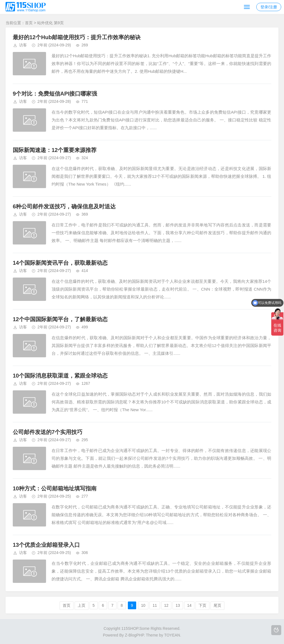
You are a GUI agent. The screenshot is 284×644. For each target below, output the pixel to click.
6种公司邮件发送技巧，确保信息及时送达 (64, 206)
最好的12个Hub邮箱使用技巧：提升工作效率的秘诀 (77, 37)
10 (143, 605)
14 (189, 605)
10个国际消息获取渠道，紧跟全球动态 (60, 376)
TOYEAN (172, 635)
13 (178, 605)
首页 (29, 23)
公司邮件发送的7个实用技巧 (48, 432)
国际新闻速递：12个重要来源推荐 (55, 150)
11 (155, 605)
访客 (23, 45)
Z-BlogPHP (134, 635)
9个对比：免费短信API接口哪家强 (55, 94)
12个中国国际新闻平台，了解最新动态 (60, 319)
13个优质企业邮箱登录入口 (46, 545)
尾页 (217, 605)
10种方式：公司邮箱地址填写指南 (55, 488)
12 (166, 605)
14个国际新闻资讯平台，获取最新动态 (60, 263)
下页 (202, 605)
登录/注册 (269, 7)
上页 (82, 605)
